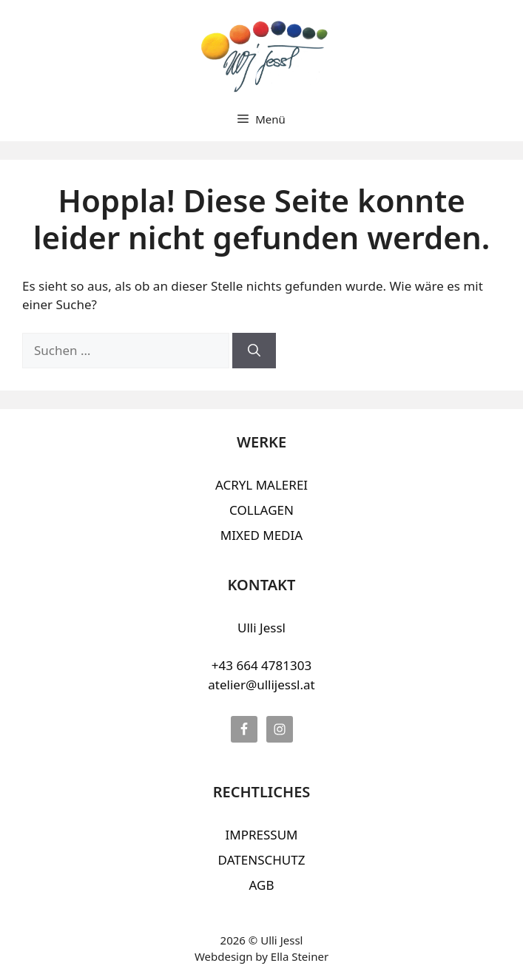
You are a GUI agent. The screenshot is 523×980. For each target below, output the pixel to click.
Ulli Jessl (261, 628)
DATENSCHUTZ (262, 860)
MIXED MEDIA (261, 535)
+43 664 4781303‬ (261, 665)
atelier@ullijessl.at (261, 685)
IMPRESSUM (261, 835)
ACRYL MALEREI (261, 485)
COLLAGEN (261, 510)
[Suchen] (254, 351)
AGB (262, 885)
